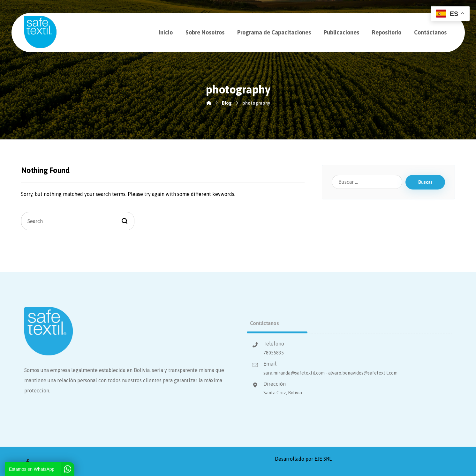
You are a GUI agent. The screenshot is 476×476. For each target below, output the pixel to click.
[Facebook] (28, 461)
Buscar (425, 182)
